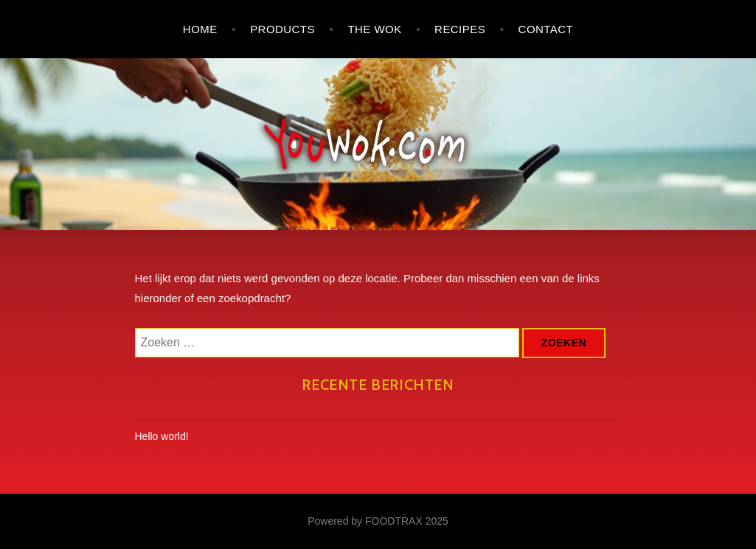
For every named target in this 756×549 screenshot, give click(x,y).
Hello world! (162, 436)
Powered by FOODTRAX (365, 521)
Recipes (460, 29)
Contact (546, 29)
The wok (374, 29)
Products (282, 29)
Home (200, 29)
